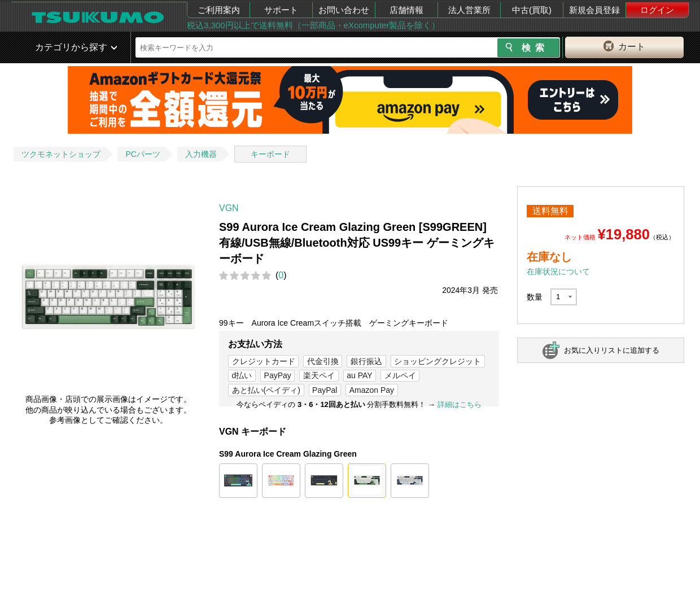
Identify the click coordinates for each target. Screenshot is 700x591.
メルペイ (400, 375)
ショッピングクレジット (438, 361)
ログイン (657, 10)
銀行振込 (366, 361)
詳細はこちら (460, 404)
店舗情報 (406, 10)
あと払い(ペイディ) (266, 390)
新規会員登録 (594, 10)
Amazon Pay (372, 390)
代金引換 (323, 361)
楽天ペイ (319, 375)
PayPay (278, 375)
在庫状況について (558, 272)
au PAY (359, 375)
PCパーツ (143, 154)
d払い (242, 375)
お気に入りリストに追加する (612, 350)
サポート (281, 10)
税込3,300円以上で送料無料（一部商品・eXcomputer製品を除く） (313, 25)
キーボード (270, 154)
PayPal (325, 390)
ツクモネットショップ (61, 154)
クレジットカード (264, 361)
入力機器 (201, 154)
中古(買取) (532, 10)
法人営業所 (469, 10)
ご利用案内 (219, 10)
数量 (535, 297)
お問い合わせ (344, 10)
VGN (229, 208)
